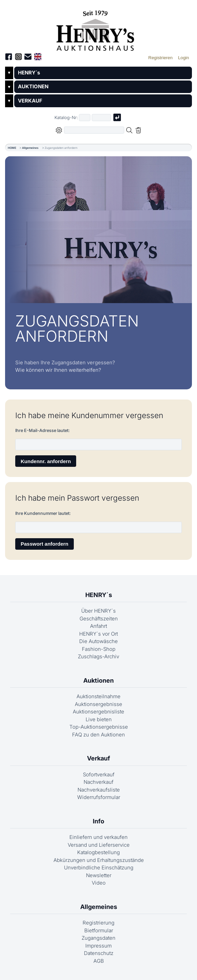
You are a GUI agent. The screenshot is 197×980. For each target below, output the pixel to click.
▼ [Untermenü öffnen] (9, 73)
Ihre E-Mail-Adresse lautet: (42, 430)
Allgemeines (30, 148)
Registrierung (98, 923)
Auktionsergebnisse (98, 704)
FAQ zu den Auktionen (98, 735)
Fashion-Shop (99, 649)
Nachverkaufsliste (99, 790)
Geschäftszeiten (99, 619)
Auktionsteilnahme (98, 696)
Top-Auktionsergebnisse (99, 727)
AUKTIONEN (33, 86)
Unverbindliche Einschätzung (99, 868)
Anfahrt (98, 626)
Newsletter (99, 875)
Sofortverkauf (99, 774)
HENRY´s (29, 73)
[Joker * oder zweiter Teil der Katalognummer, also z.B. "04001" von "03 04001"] (102, 118)
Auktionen (98, 680)
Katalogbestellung (98, 852)
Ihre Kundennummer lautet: (43, 513)
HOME (12, 148)
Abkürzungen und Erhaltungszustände (99, 860)
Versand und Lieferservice (99, 845)
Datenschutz (99, 953)
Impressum (98, 946)
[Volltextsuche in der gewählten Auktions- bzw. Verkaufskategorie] (94, 130)
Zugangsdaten (98, 938)
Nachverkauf (98, 782)
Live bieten (99, 719)
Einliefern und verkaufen (98, 837)
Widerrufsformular (99, 797)
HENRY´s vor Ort (98, 634)
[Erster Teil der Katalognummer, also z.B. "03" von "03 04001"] (85, 118)
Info (98, 821)
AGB (99, 961)
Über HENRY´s (98, 611)
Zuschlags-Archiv (98, 656)
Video (99, 883)
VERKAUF (30, 101)
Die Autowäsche (98, 641)
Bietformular (99, 930)
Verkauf (98, 758)
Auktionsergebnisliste (98, 712)
